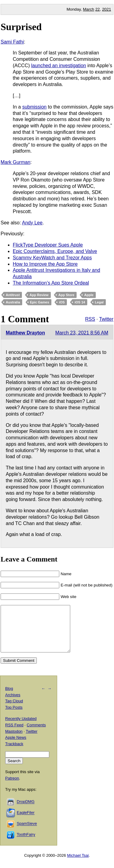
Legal (99, 302)
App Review (39, 295)
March (89, 9)
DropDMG (26, 811)
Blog (9, 698)
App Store (66, 295)
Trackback (14, 753)
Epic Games (40, 302)
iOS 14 (80, 302)
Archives (13, 704)
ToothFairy (26, 844)
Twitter (106, 319)
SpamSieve (27, 833)
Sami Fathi (12, 42)
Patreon (12, 787)
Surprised (21, 27)
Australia (13, 302)
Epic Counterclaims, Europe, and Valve (55, 251)
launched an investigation (59, 66)
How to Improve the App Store (45, 264)
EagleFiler (26, 822)
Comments (36, 734)
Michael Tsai (78, 865)
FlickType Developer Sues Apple (48, 245)
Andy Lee (32, 223)
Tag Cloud (14, 710)
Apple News (16, 747)
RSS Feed (14, 734)
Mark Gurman (16, 162)
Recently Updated (21, 728)
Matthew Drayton (25, 333)
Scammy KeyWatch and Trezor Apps (52, 258)
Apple (89, 295)
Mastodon (14, 740)
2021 (107, 9)
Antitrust (13, 295)
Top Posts (14, 716)
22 (97, 9)
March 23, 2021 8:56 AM (82, 333)
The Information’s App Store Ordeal (51, 283)
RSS (90, 319)
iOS (62, 302)
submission (34, 107)
